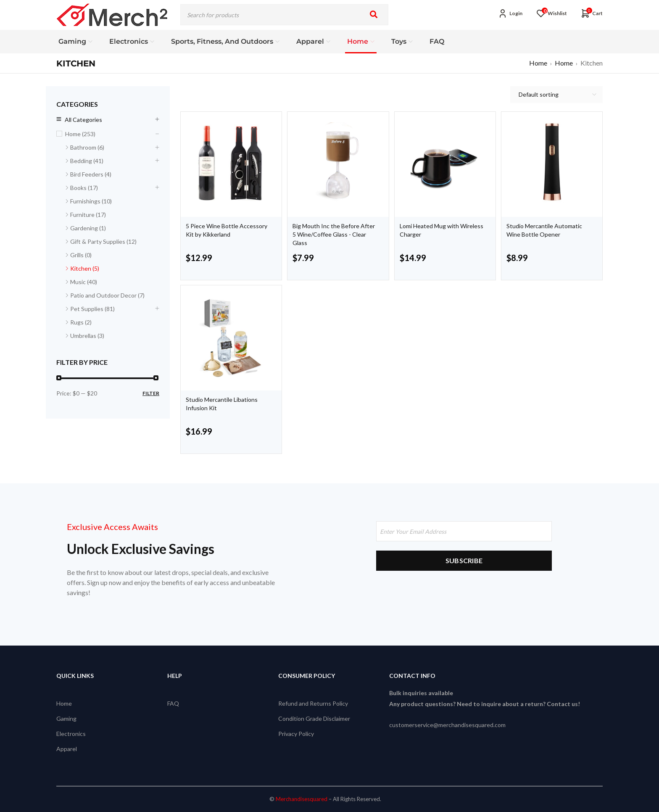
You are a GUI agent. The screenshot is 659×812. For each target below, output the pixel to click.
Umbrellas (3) (87, 336)
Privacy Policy (296, 734)
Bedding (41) (87, 161)
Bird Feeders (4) (91, 174)
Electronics (71, 734)
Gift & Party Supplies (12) (103, 241)
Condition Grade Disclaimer (314, 718)
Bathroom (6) (87, 147)
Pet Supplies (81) (92, 309)
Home (538, 63)
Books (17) (84, 188)
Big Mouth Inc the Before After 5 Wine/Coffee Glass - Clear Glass (334, 234)
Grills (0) (81, 255)
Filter (151, 393)
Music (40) (84, 282)
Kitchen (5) (85, 268)
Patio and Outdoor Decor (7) (107, 295)
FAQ (173, 703)
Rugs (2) (81, 322)
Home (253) (80, 134)
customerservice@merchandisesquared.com (447, 725)
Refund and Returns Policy (313, 703)
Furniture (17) (88, 215)
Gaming (66, 718)
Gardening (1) (88, 228)
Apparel (67, 749)
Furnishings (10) (91, 201)
